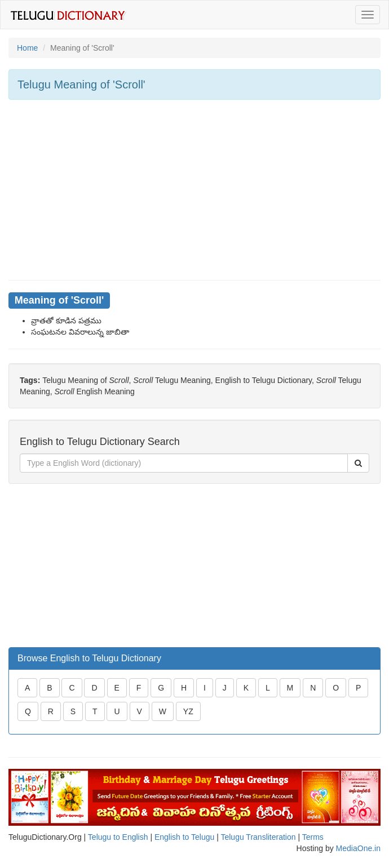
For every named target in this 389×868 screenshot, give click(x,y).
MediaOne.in (358, 848)
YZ (188, 711)
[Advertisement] (194, 190)
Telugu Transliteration (258, 837)
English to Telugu (184, 837)
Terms (313, 837)
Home (27, 48)
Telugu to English (118, 837)
